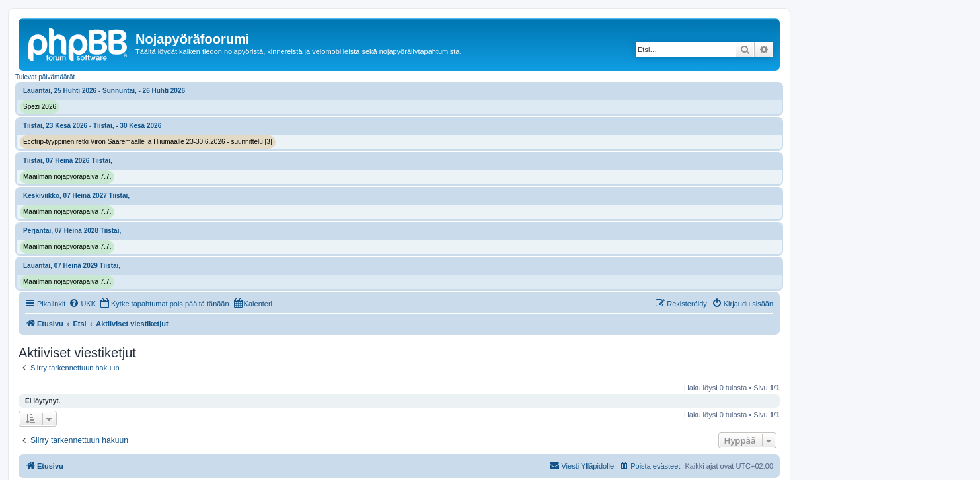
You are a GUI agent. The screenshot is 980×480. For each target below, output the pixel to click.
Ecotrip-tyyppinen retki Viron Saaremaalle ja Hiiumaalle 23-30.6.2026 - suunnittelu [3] (148, 142)
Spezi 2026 (40, 107)
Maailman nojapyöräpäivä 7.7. (67, 177)
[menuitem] (82, 304)
